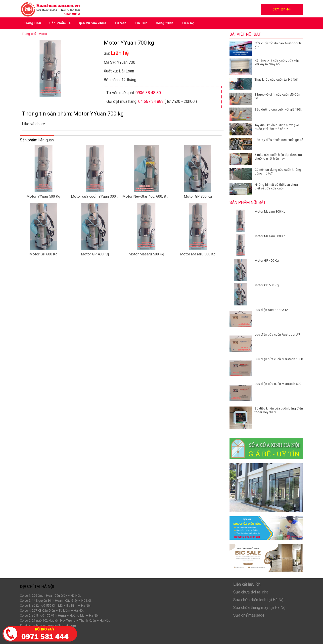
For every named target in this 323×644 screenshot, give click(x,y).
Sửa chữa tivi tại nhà (251, 592)
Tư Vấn (121, 23)
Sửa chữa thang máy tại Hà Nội (260, 608)
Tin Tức (141, 23)
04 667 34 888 (151, 101)
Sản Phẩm (58, 23)
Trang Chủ (33, 23)
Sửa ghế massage (249, 615)
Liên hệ (188, 23)
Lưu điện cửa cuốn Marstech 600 (278, 384)
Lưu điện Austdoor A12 (271, 310)
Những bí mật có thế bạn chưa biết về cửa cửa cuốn (276, 186)
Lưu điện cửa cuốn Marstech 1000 (279, 359)
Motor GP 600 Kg (44, 254)
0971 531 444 (282, 9)
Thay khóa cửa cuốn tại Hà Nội (276, 80)
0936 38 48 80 (148, 93)
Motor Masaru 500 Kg (146, 254)
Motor (43, 34)
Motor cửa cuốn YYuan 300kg (95, 196)
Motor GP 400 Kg (95, 254)
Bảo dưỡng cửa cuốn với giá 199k (278, 109)
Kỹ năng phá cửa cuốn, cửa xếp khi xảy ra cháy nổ (277, 62)
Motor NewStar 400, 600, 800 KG (146, 196)
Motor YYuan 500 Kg (43, 196)
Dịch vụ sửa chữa (92, 23)
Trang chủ (29, 34)
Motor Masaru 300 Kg (198, 254)
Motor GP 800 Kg (198, 196)
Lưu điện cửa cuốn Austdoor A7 (277, 334)
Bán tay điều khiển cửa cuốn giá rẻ (279, 140)
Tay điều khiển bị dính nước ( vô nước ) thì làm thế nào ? (277, 127)
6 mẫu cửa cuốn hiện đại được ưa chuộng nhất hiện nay (278, 157)
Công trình (165, 23)
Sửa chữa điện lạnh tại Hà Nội (259, 600)
